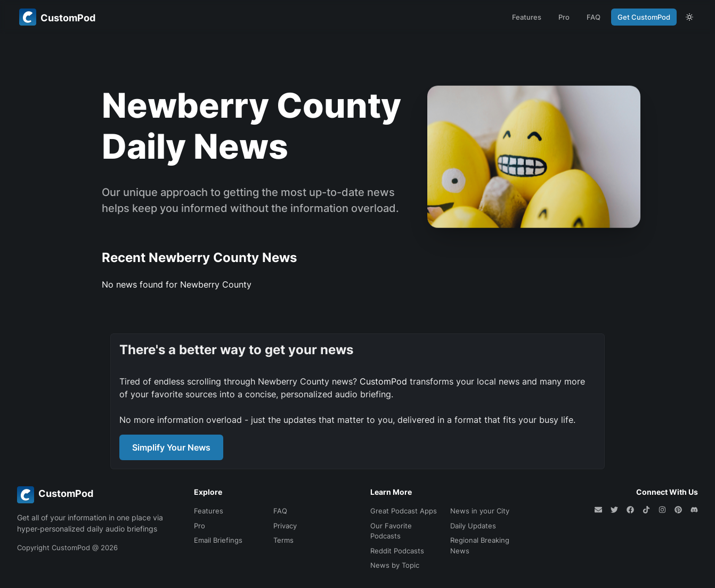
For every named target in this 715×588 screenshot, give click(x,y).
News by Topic (395, 565)
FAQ (594, 17)
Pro (564, 17)
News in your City (480, 511)
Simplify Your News (171, 447)
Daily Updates (473, 526)
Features (527, 17)
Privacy (285, 526)
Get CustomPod (644, 17)
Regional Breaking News (480, 545)
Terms (283, 540)
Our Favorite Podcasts (391, 531)
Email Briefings (218, 540)
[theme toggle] (689, 17)
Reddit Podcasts (397, 551)
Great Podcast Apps (404, 511)
